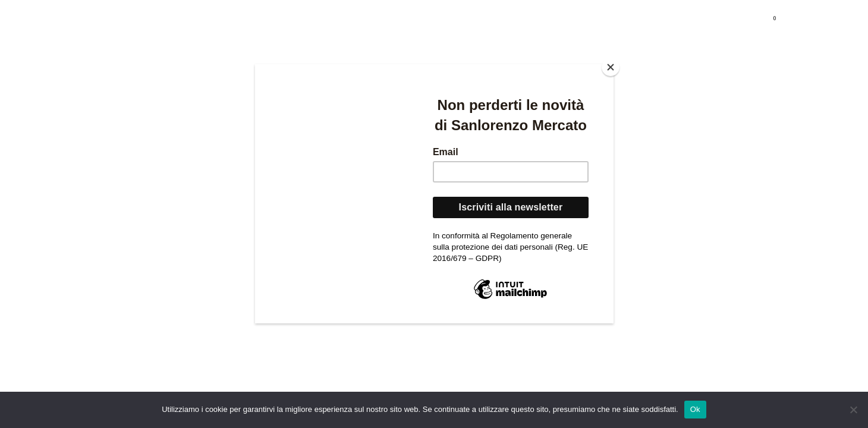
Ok (695, 409)
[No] (853, 410)
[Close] (611, 67)
